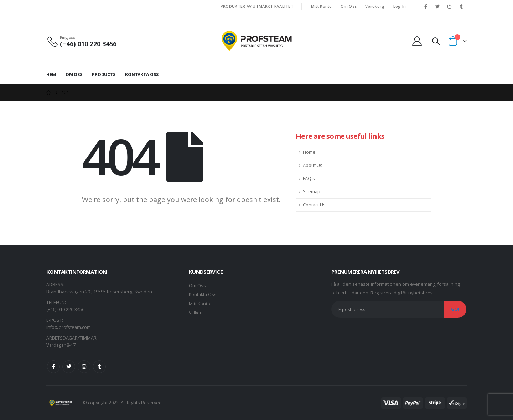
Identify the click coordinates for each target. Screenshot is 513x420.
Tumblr (99, 367)
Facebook (53, 367)
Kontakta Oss (142, 75)
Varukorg (375, 6)
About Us (313, 165)
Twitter (69, 367)
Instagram (84, 367)
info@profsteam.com (69, 327)
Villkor (195, 313)
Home (309, 152)
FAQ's (309, 178)
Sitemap (312, 192)
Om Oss (349, 6)
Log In (400, 6)
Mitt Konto (322, 6)
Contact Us (314, 205)
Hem (51, 75)
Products (104, 75)
